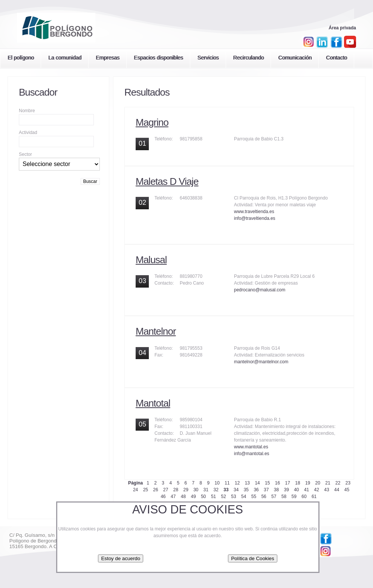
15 (267, 483)
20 (318, 483)
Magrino (152, 122)
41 (307, 490)
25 (146, 490)
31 (206, 490)
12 (237, 483)
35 (246, 490)
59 (294, 497)
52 (224, 497)
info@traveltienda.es (255, 218)
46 (163, 497)
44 (337, 490)
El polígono (21, 58)
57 (274, 497)
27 (166, 490)
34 (236, 490)
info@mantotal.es (252, 454)
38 (276, 490)
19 (308, 483)
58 (284, 497)
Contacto (336, 58)
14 (257, 483)
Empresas (108, 58)
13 (247, 483)
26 (155, 490)
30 (196, 490)
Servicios (208, 58)
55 (254, 497)
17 (288, 483)
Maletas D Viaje (167, 181)
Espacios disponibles (158, 58)
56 (264, 497)
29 (186, 490)
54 (244, 497)
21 (328, 483)
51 (213, 497)
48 (183, 497)
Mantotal (153, 403)
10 (217, 483)
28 (176, 490)
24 (135, 490)
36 (256, 490)
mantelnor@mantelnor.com (261, 362)
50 (203, 497)
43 (326, 490)
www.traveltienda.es (254, 212)
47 (173, 497)
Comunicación (295, 58)
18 (297, 483)
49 (193, 497)
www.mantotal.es (251, 447)
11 (227, 483)
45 (347, 490)
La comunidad (65, 58)
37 (266, 490)
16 (277, 483)
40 (296, 490)
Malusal (151, 260)
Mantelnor (156, 331)
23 (348, 483)
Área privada (342, 28)
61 (314, 497)
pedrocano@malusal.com (260, 290)
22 (338, 483)
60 (304, 497)
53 (233, 497)
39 (286, 490)
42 (317, 490)
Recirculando (249, 58)
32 (216, 490)
